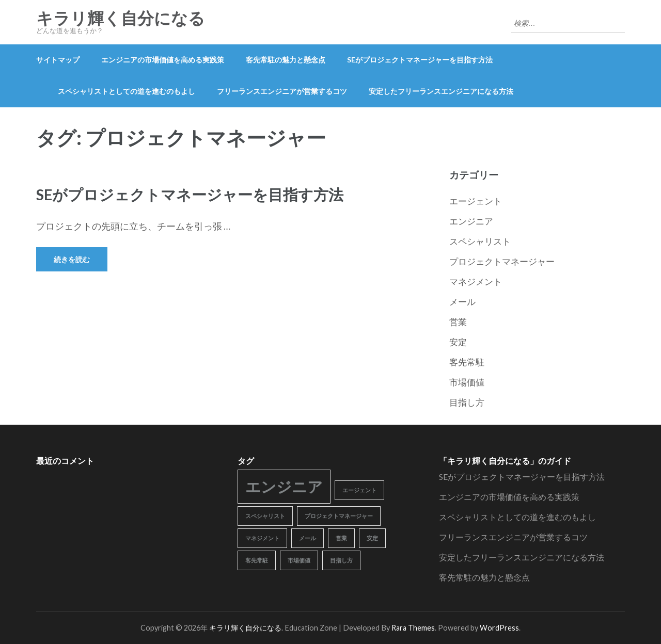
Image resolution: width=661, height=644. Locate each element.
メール (462, 302)
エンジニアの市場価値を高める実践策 (163, 60)
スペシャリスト (480, 241)
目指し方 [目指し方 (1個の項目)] (341, 560)
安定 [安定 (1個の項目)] (372, 538)
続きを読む (72, 259)
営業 (458, 322)
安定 (458, 342)
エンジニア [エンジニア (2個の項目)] (284, 486)
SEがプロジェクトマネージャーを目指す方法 (420, 60)
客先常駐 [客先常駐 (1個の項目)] (257, 560)
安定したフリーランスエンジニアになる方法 (441, 91)
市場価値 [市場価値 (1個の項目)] (299, 560)
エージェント (476, 201)
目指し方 (467, 402)
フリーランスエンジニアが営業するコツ (282, 91)
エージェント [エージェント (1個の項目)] (359, 490)
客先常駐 (467, 362)
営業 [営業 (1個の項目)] (341, 538)
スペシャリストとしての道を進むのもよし (127, 91)
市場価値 (467, 382)
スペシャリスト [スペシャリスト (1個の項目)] (265, 516)
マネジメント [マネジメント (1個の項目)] (262, 538)
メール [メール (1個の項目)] (308, 538)
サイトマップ (58, 60)
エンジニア (471, 221)
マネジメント (476, 281)
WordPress (499, 628)
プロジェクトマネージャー (502, 261)
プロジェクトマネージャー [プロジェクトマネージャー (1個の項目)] (339, 516)
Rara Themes (413, 628)
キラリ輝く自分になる (121, 19)
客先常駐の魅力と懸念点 (286, 60)
